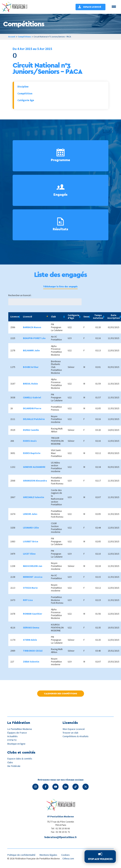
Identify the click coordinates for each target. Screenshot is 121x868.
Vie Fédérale (14, 766)
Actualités (13, 737)
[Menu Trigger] (114, 6)
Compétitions (25, 37)
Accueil (12, 37)
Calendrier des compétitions (60, 694)
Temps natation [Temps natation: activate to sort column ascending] (98, 317)
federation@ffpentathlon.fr (60, 838)
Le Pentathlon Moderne (20, 729)
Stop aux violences (100, 859)
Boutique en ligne (17, 744)
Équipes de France (17, 733)
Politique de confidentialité (22, 855)
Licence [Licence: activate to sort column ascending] (15, 317)
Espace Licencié (92, 7)
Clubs (10, 763)
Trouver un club (71, 733)
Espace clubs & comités (20, 759)
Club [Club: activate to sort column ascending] (53, 317)
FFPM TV (12, 741)
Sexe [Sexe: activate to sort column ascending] (86, 317)
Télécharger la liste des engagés (60, 287)
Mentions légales (50, 855)
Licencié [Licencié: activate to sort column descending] (28, 317)
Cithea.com (69, 859)
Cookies (68, 855)
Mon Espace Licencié (74, 729)
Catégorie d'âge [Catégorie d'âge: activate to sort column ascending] (74, 317)
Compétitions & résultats (76, 737)
